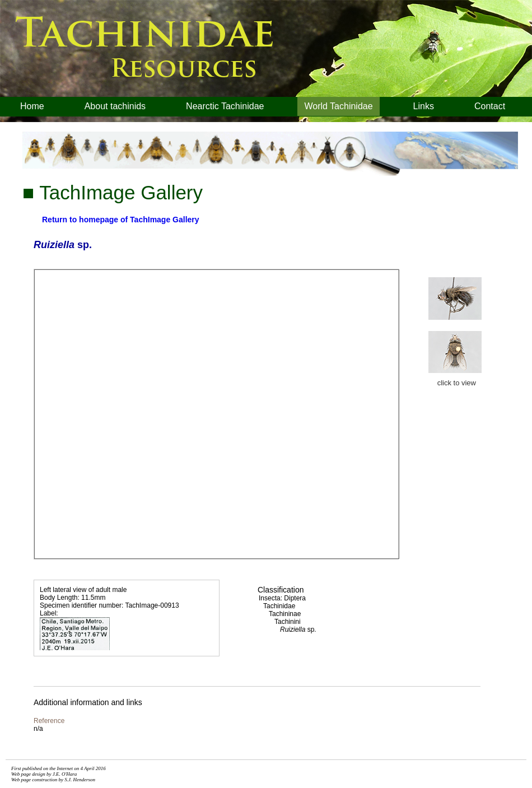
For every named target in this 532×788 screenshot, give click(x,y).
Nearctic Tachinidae (225, 106)
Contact (490, 106)
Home (32, 106)
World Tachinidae (338, 106)
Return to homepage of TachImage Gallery (121, 220)
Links (424, 106)
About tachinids (115, 106)
